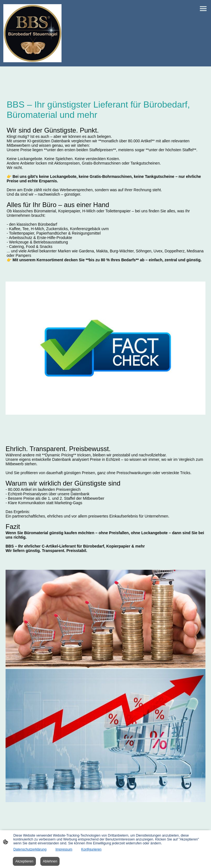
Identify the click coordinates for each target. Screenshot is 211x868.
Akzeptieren (24, 861)
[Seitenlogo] (32, 33)
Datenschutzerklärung (30, 849)
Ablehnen (50, 861)
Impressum (64, 849)
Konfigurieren (91, 849)
